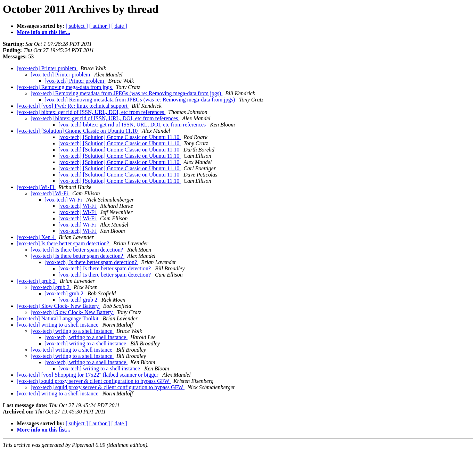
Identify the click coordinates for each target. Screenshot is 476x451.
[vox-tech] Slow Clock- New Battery (58, 306)
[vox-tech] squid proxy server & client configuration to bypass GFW (94, 381)
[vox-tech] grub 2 (37, 281)
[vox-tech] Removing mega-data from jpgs (65, 87)
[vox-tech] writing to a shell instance (58, 325)
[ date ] (119, 26)
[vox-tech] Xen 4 (36, 237)
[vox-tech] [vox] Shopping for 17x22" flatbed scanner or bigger (88, 375)
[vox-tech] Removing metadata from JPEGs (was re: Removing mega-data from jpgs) (126, 93)
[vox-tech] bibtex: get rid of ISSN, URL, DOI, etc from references (91, 112)
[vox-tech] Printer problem (47, 68)
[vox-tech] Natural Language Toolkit (58, 318)
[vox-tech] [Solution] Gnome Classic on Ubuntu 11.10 (78, 131)
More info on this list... (43, 32)
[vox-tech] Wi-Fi (36, 187)
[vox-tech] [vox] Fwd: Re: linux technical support (73, 106)
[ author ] (100, 26)
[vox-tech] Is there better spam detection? (64, 243)
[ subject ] (77, 26)
